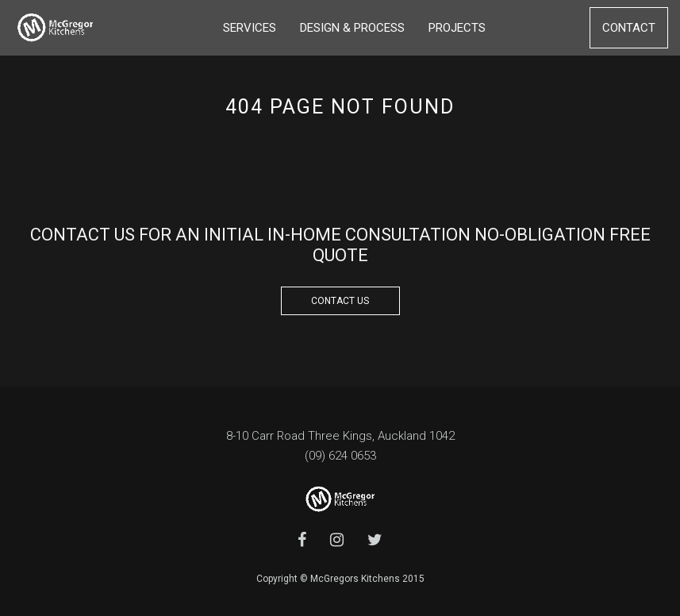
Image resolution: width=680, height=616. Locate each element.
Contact (629, 28)
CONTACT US (340, 301)
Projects (457, 28)
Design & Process (352, 28)
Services (250, 28)
